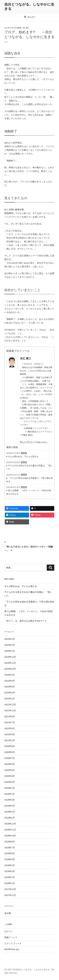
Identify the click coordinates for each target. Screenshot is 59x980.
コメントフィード (13, 943)
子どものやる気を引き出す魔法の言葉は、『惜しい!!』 (29, 467)
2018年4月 (10, 865)
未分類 (24, 453)
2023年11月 (10, 663)
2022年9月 (10, 681)
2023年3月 (10, 675)
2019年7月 (10, 794)
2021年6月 (10, 728)
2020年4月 (10, 776)
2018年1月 (10, 883)
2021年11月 (10, 710)
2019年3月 (10, 806)
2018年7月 (10, 848)
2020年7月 (10, 758)
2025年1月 (10, 651)
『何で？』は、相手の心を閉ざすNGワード (26, 621)
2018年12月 (10, 824)
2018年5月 (10, 859)
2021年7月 (10, 722)
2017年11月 (10, 895)
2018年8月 (10, 842)
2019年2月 (10, 812)
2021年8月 (10, 716)
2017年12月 (10, 889)
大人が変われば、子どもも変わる (23, 456)
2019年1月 (10, 818)
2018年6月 (10, 853)
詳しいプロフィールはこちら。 (34, 442)
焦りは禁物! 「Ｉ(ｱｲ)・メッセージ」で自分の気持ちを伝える (29, 492)
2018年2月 (10, 877)
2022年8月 (10, 687)
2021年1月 (10, 740)
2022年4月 (10, 693)
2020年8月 (10, 752)
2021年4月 (10, 734)
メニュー (30, 17)
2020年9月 (10, 746)
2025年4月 (10, 639)
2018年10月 (10, 836)
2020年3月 (10, 782)
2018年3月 (10, 871)
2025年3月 (10, 645)
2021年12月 (10, 704)
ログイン (9, 931)
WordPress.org (12, 949)
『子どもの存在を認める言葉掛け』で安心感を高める (29, 480)
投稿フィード (11, 937)
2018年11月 (10, 830)
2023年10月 (10, 669)
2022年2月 (10, 699)
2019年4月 (10, 800)
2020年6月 (10, 764)
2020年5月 (10, 770)
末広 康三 (26, 28)
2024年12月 (10, 657)
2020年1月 (10, 788)
